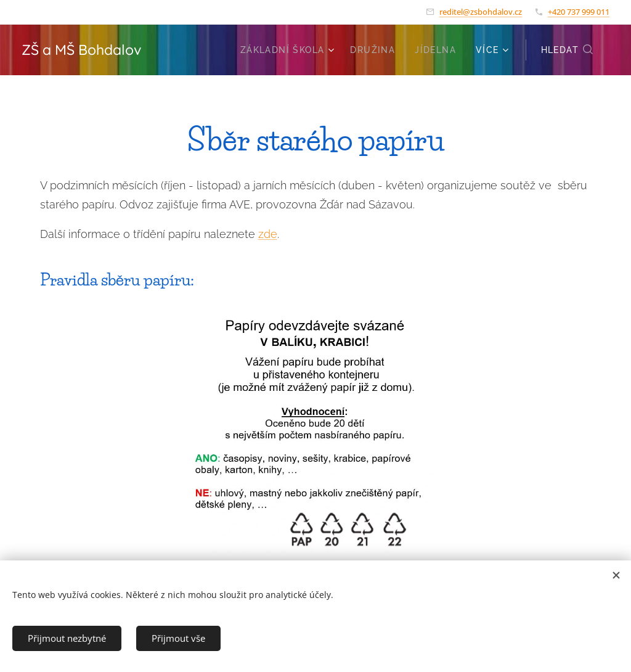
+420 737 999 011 (579, 12)
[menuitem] (289, 50)
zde (268, 234)
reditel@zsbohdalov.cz (481, 12)
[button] (568, 50)
